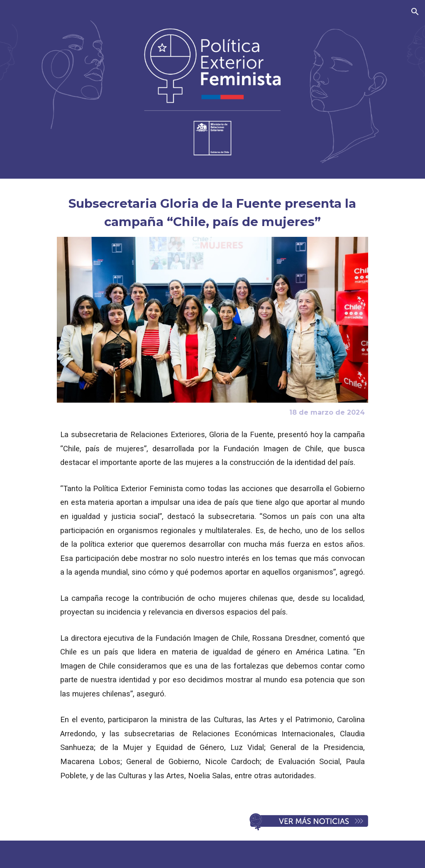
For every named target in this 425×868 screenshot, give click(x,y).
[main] (212, 213)
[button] (415, 12)
